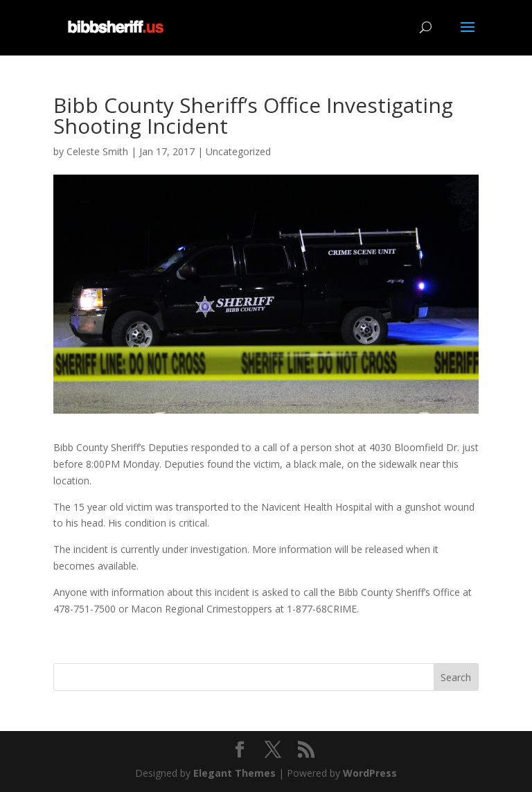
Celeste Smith (97, 151)
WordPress (370, 773)
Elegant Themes (234, 773)
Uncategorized (238, 151)
